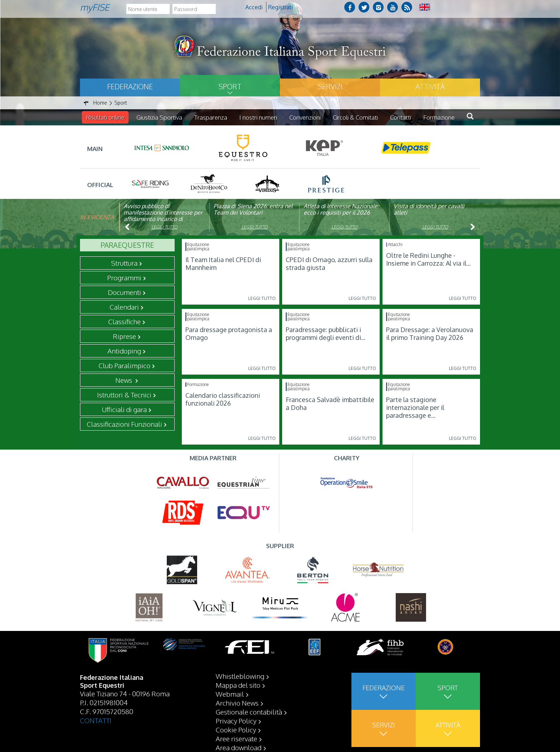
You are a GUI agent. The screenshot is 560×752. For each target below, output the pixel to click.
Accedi (254, 7)
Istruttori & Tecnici (124, 395)
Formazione (439, 117)
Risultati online (105, 117)
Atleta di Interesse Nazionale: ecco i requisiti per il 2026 (341, 209)
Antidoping (124, 351)
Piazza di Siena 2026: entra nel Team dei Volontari (253, 209)
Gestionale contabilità (249, 712)
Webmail (230, 694)
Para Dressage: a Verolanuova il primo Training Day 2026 (430, 334)
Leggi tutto (164, 227)
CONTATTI (96, 720)
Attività (430, 86)
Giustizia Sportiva (159, 117)
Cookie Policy (236, 730)
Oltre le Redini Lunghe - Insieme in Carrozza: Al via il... (428, 259)
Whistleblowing (240, 676)
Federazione (130, 86)
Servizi (330, 86)
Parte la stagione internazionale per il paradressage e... (415, 407)
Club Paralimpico (124, 365)
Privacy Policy (236, 721)
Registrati (281, 7)
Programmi (124, 277)
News (124, 380)
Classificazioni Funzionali (124, 424)
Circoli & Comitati (355, 117)
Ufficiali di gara (124, 409)
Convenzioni (305, 117)
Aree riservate (236, 738)
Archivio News (237, 703)
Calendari (124, 307)
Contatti (401, 117)
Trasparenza (211, 117)
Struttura (124, 263)
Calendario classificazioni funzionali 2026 (223, 399)
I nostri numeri (258, 117)
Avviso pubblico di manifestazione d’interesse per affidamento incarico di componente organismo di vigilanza (163, 219)
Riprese (124, 336)
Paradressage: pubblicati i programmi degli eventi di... (326, 334)
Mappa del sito (238, 685)
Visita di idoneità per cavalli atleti (429, 209)
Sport (230, 86)
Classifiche (124, 321)
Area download (239, 747)
